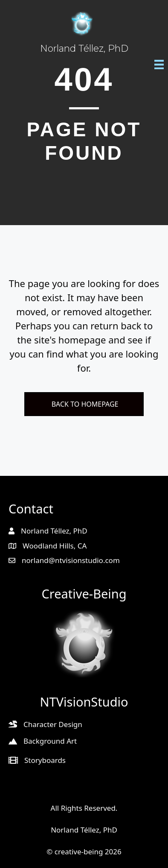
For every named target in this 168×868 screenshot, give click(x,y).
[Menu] (159, 64)
